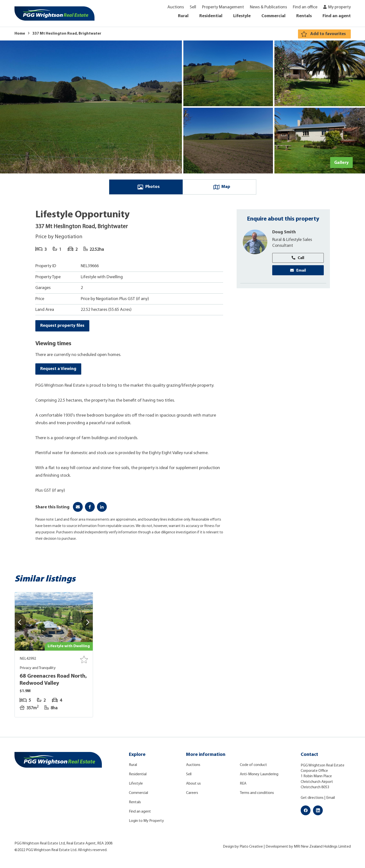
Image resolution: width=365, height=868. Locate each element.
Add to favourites (328, 34)
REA (243, 786)
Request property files (63, 327)
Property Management (223, 7)
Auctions (176, 7)
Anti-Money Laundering (259, 776)
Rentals (304, 16)
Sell (193, 7)
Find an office (305, 7)
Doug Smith (284, 233)
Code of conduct (253, 767)
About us (193, 786)
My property (339, 7)
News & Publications (268, 7)
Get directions (312, 800)
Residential (211, 16)
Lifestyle (242, 16)
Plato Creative (251, 849)
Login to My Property (146, 823)
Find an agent (337, 16)
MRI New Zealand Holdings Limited (322, 849)
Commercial (273, 16)
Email (298, 271)
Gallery (341, 162)
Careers (192, 795)
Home (20, 34)
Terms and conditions (257, 795)
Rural (183, 16)
